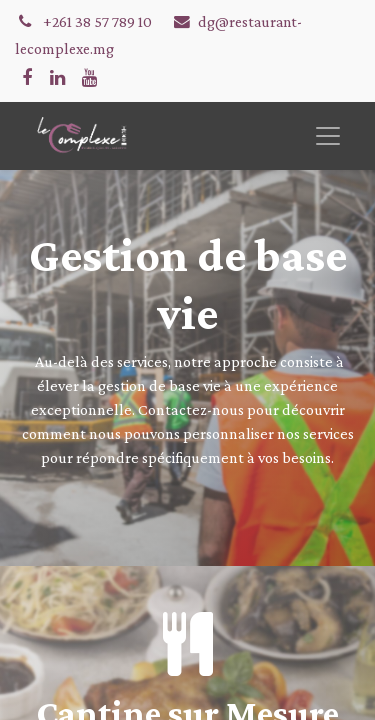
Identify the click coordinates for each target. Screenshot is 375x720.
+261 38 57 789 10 (99, 21)
